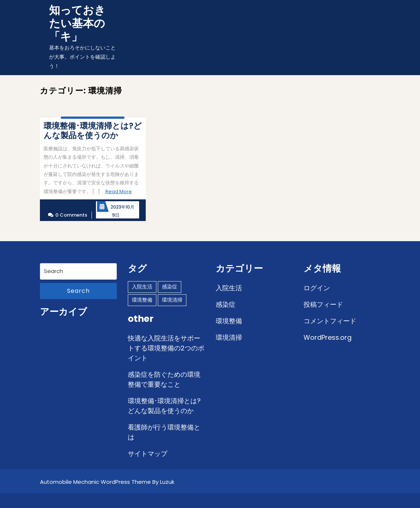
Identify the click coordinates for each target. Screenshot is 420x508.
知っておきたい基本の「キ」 (77, 23)
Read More (119, 192)
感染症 (226, 304)
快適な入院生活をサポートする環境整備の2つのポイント (166, 348)
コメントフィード (330, 321)
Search (78, 291)
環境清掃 (229, 337)
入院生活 (229, 288)
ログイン (317, 288)
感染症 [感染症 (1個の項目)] (170, 287)
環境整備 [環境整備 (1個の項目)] (142, 300)
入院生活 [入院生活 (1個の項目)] (142, 287)
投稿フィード (323, 304)
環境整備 (229, 321)
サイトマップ (148, 454)
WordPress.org (328, 337)
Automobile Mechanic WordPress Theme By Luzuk (107, 482)
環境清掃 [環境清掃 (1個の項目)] (172, 300)
